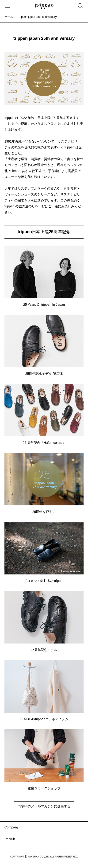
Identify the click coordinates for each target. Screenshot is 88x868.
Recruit (10, 839)
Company (11, 827)
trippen (44, 6)
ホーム (9, 17)
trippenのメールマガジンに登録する (44, 806)
